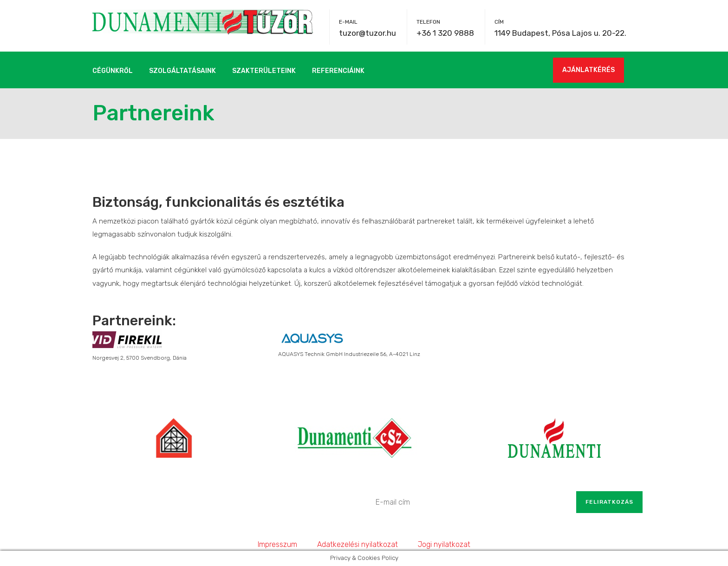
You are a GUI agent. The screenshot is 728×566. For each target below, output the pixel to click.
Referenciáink (338, 71)
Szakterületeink (264, 71)
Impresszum (277, 544)
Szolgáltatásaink (182, 71)
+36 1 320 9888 (445, 33)
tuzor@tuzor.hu (367, 33)
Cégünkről (113, 71)
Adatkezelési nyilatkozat (357, 544)
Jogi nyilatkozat (444, 544)
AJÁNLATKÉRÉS (588, 70)
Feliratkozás (609, 502)
